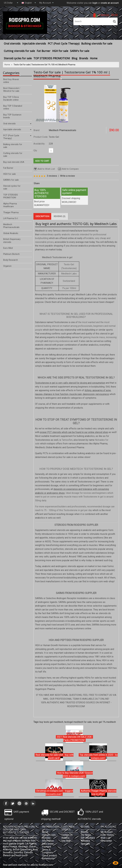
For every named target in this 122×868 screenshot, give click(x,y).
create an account (110, 3)
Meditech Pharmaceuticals (62, 130)
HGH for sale (60, 51)
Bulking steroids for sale (97, 43)
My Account (107, 832)
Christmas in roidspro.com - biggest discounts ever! (55, 792)
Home (94, 58)
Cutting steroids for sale (19, 51)
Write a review (67, 176)
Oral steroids (12, 43)
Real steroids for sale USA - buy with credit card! (55, 756)
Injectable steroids (34, 43)
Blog (74, 58)
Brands (84, 58)
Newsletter (106, 841)
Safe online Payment (48, 845)
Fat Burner (44, 51)
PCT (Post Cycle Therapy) (64, 43)
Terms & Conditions (48, 851)
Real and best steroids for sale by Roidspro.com (28, 865)
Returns (65, 838)
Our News (86, 835)
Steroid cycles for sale (18, 58)
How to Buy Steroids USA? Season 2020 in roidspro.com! (75, 774)
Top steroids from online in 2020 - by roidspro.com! (99, 756)
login (95, 3)
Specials (85, 844)
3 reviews (52, 176)
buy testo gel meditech (51, 722)
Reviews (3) (59, 216)
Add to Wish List (44, 169)
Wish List (105, 838)
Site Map (66, 841)
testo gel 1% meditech (104, 722)
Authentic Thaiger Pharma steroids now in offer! (99, 792)
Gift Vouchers (88, 838)
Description (42, 216)
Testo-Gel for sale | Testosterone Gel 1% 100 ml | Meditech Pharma (44, 65)
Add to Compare (68, 169)
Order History (107, 835)
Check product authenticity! (49, 857)
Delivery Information (48, 839)
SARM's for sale (80, 51)
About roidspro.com (49, 833)
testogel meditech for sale (78, 722)
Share (37, 183)
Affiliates (85, 841)
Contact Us (67, 835)
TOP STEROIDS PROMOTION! (52, 58)
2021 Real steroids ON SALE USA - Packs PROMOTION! (75, 738)
